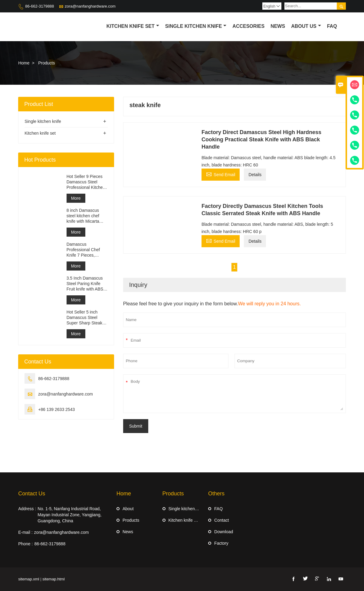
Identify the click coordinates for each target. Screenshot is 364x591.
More (76, 198)
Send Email (221, 174)
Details (255, 175)
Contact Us (32, 494)
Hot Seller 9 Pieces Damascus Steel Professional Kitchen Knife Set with (86, 182)
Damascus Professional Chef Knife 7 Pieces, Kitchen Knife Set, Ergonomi (83, 250)
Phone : (25, 544)
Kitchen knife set (40, 133)
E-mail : (25, 532)
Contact (221, 520)
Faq (332, 26)
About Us (306, 26)
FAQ (218, 509)
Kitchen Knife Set (133, 26)
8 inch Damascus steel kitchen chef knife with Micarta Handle (83, 216)
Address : (27, 509)
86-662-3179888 (39, 6)
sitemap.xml (29, 579)
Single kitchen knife (196, 26)
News (278, 26)
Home (24, 63)
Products (131, 520)
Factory (221, 543)
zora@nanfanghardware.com (90, 6)
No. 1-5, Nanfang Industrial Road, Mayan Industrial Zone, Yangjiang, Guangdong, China (69, 515)
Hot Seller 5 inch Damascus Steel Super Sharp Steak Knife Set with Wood (86, 318)
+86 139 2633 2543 (56, 409)
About (128, 509)
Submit (136, 426)
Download (224, 532)
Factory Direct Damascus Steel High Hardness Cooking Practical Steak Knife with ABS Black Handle (261, 140)
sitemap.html (54, 579)
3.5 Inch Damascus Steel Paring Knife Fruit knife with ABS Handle (85, 284)
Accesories (248, 26)
